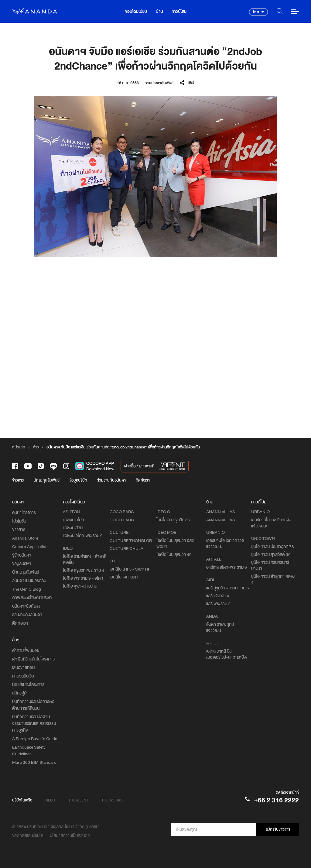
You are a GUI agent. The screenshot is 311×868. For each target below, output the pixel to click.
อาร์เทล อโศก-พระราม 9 (227, 567)
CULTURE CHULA (126, 548)
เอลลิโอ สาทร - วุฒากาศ (130, 569)
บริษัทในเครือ (22, 800)
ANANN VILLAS (221, 520)
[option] (155, 177)
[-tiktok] (41, 466)
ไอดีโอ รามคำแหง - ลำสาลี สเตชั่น (85, 559)
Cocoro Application (30, 547)
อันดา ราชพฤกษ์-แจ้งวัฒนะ (221, 627)
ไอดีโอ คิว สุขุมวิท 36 (173, 520)
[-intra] (66, 466)
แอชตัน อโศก (73, 520)
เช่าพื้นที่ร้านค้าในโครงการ (33, 659)
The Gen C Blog (27, 589)
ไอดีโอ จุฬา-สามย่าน (80, 586)
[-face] (15, 466)
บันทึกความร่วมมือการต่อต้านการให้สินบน (33, 705)
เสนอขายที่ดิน (23, 667)
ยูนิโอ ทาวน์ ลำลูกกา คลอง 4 (273, 579)
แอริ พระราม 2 (218, 604)
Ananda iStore (25, 538)
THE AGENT (78, 800)
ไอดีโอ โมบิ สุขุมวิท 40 (174, 554)
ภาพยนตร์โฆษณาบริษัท (32, 598)
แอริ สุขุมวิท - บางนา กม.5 (228, 588)
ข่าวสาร (18, 480)
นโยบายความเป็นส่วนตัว (70, 835)
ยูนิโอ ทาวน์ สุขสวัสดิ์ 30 (271, 554)
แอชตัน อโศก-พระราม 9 (83, 536)
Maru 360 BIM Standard (34, 762)
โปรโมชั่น (19, 521)
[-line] (53, 466)
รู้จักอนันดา (22, 555)
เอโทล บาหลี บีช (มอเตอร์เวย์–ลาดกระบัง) (227, 654)
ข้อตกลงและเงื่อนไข (27, 835)
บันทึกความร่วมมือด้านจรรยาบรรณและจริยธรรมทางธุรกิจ (34, 723)
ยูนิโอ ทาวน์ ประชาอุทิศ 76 (273, 547)
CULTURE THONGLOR (131, 540)
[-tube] (28, 466)
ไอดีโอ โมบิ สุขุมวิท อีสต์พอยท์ (175, 544)
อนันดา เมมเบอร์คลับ (29, 581)
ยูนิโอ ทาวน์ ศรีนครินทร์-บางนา (271, 565)
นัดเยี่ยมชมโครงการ (28, 684)
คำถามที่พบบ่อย (26, 650)
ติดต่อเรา (143, 480)
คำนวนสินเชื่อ (23, 676)
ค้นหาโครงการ (24, 513)
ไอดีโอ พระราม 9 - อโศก (83, 578)
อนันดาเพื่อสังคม (26, 606)
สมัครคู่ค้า (20, 693)
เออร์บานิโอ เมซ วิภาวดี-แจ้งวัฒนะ (271, 523)
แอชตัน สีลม (73, 528)
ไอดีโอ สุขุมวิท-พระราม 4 (84, 570)
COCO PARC (122, 520)
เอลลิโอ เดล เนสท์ (124, 577)
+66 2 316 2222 (277, 800)
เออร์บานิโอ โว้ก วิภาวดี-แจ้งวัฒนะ (226, 544)
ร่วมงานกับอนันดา (111, 480)
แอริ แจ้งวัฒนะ (218, 596)
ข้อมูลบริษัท (78, 480)
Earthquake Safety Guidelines (29, 750)
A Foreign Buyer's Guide (35, 739)
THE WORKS (112, 800)
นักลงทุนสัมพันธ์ (47, 480)
